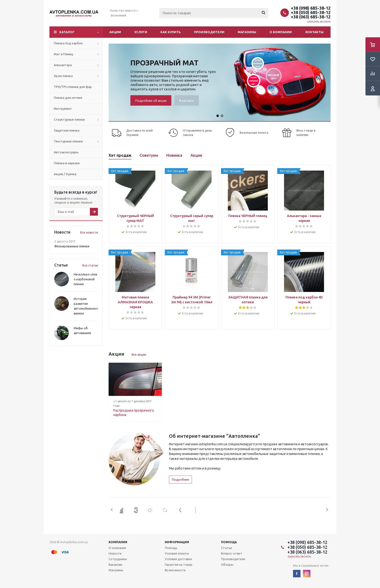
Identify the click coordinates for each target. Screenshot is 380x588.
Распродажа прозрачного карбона (134, 413)
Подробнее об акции (151, 101)
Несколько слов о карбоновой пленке (85, 279)
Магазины (247, 32)
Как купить (171, 32)
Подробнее (180, 479)
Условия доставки (178, 559)
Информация (177, 542)
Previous (112, 510)
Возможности (175, 570)
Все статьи (90, 265)
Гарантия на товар (179, 564)
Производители (209, 32)
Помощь (229, 542)
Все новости (89, 232)
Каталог (67, 32)
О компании (281, 32)
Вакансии (115, 564)
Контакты (314, 32)
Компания (118, 542)
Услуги (141, 32)
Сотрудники (118, 559)
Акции (115, 32)
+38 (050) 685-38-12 (311, 12)
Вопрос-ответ (232, 553)
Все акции (139, 354)
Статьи (226, 548)
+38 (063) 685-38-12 (311, 17)
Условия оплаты (177, 553)
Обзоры (227, 564)
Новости (115, 553)
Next (327, 510)
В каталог (187, 101)
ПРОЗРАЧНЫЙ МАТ (164, 63)
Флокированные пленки (72, 246)
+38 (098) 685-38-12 (311, 8)
